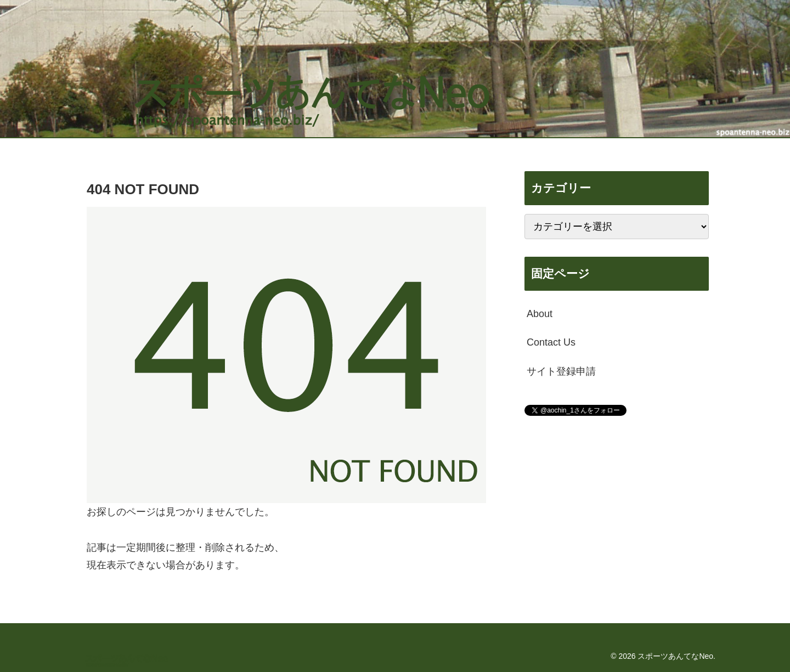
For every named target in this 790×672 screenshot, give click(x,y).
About (540, 314)
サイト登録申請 (561, 371)
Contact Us (551, 342)
